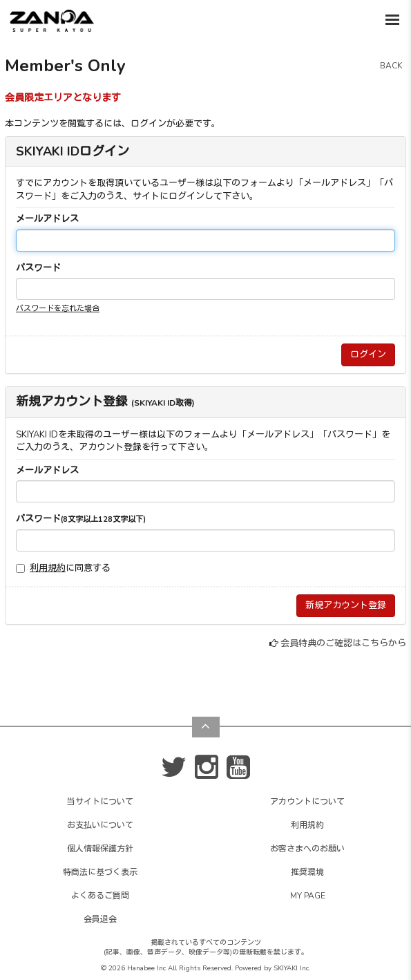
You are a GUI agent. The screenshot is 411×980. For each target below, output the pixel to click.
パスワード (38, 268)
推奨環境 (307, 872)
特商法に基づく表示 (100, 872)
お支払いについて (100, 825)
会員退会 (100, 919)
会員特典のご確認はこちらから (343, 643)
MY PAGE (308, 896)
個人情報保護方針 (100, 849)
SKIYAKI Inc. (292, 968)
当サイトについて (100, 802)
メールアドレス (47, 219)
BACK (391, 66)
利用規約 (48, 568)
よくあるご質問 (100, 896)
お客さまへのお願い (307, 849)
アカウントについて (307, 802)
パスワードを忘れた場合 (58, 309)
